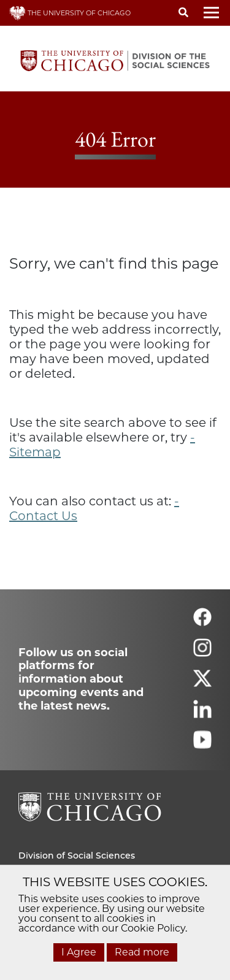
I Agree (79, 952)
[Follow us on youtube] (202, 745)
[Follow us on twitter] (202, 683)
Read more (142, 952)
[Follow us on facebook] (202, 622)
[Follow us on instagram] (202, 653)
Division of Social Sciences (77, 856)
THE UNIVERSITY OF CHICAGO (70, 13)
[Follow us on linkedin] (202, 714)
